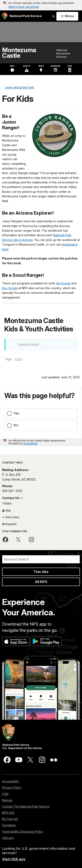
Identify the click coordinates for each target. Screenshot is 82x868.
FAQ (6, 510)
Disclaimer (9, 825)
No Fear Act (10, 819)
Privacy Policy (12, 787)
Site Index (11, 517)
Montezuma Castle (19, 53)
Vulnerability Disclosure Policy (23, 832)
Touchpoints (30, 443)
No (16, 425)
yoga (18, 359)
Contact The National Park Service (26, 806)
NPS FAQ (8, 813)
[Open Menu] (67, 16)
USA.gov (8, 838)
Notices (7, 800)
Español (9, 524)
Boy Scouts (10, 288)
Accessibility (11, 781)
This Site (41, 572)
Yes (16, 413)
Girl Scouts (63, 283)
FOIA (5, 794)
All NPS (41, 582)
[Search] (41, 559)
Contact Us (11, 498)
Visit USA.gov (14, 859)
